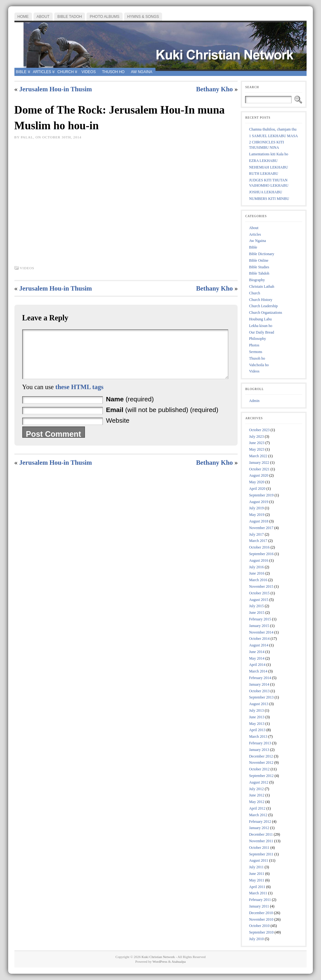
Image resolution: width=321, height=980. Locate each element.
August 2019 (259, 502)
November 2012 (261, 763)
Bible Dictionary (261, 254)
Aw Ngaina (257, 241)
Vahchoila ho (259, 365)
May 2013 (257, 724)
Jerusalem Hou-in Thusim (55, 89)
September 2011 (261, 854)
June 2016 (257, 573)
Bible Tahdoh (259, 273)
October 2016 (259, 547)
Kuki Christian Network (158, 957)
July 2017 (256, 534)
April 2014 (257, 665)
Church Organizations (265, 313)
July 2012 (256, 789)
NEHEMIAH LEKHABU (268, 167)
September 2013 (261, 697)
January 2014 (259, 684)
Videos (27, 268)
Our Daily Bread (261, 332)
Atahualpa (179, 961)
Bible (253, 247)
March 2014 (258, 671)
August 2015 (259, 600)
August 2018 (259, 521)
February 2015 (260, 619)
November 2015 (261, 586)
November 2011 (261, 841)
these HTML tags (80, 396)
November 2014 (261, 632)
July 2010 (256, 939)
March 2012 (258, 815)
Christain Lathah (261, 287)
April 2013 (257, 730)
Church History (260, 300)
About (254, 228)
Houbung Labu (260, 319)
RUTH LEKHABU (263, 174)
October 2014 (259, 639)
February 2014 (260, 678)
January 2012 (259, 828)
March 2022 (258, 456)
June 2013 (257, 717)
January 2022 (259, 463)
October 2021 (259, 469)
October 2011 (259, 848)
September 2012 (261, 776)
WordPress (160, 961)
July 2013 (256, 710)
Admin (254, 401)
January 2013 (259, 750)
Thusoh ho (257, 358)
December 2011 (261, 834)
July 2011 (256, 867)
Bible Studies (259, 267)
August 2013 (259, 704)
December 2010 (261, 913)
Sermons (255, 352)
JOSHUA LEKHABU (266, 192)
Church (254, 293)
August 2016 (259, 560)
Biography (257, 280)
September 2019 (261, 495)
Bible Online (259, 260)
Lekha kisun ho (260, 326)
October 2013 (259, 691)
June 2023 (257, 443)
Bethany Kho (214, 89)
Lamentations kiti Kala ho (268, 154)
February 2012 (260, 822)
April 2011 (257, 887)
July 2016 (256, 567)
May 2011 (257, 880)
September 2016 (261, 554)
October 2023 (259, 430)
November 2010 (261, 919)
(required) (130, 408)
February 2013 (260, 743)
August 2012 (259, 782)
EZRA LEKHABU (263, 161)
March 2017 (258, 541)
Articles (255, 234)
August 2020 (259, 475)
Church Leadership (263, 306)
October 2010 (259, 926)
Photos (254, 345)
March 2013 (258, 736)
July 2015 (256, 606)
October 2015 (259, 593)
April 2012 (257, 808)
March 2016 (258, 580)
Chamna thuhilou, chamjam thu (273, 129)
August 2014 (259, 645)
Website (118, 430)
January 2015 (259, 626)
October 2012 (259, 769)
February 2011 (260, 900)
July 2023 (256, 436)
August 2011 (258, 860)
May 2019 (257, 515)
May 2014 (257, 658)
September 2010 (261, 932)
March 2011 (258, 893)
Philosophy (257, 339)
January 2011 (259, 906)
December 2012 (261, 756)
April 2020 (257, 489)
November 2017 (261, 528)
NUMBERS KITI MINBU (269, 199)
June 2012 (257, 795)
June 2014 (257, 652)
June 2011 (257, 874)
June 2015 (257, 613)
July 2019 (256, 508)
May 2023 (257, 449)
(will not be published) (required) (162, 419)
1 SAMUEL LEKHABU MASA (273, 136)
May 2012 (257, 802)
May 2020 (257, 482)
